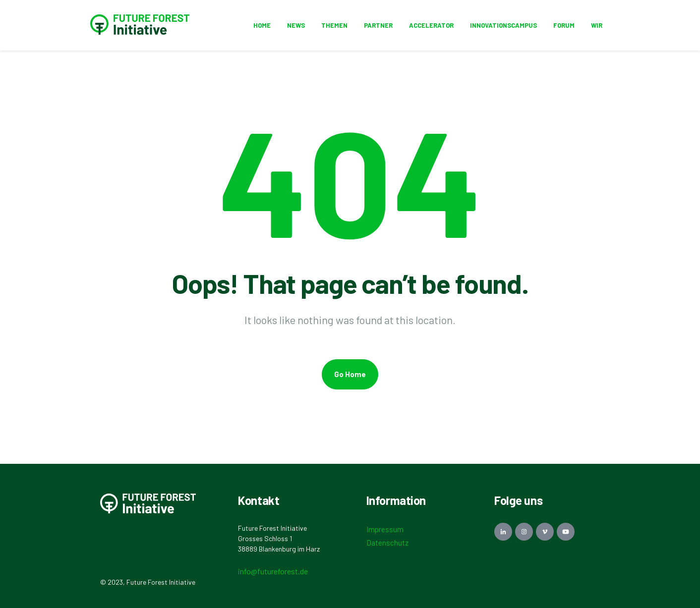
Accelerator (431, 25)
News (296, 25)
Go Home (350, 374)
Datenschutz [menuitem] (387, 543)
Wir (597, 25)
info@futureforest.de (273, 571)
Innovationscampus (503, 25)
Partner (378, 25)
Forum (564, 25)
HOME (262, 25)
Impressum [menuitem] (385, 529)
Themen (334, 25)
